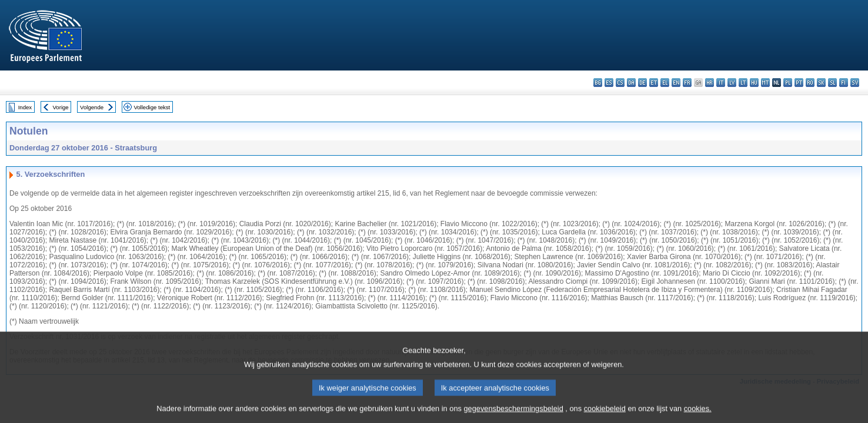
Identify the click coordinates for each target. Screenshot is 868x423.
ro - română (810, 83)
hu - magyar (754, 83)
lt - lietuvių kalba (743, 83)
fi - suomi (844, 83)
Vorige (61, 107)
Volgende (92, 107)
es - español (609, 83)
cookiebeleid (605, 414)
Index (25, 107)
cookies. (698, 414)
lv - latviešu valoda (732, 83)
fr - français (687, 83)
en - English (676, 83)
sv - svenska (855, 83)
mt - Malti (765, 83)
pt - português (799, 83)
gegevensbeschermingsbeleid (513, 414)
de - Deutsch (642, 83)
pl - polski (788, 83)
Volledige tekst (152, 107)
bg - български (598, 83)
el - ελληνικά (665, 83)
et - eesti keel (654, 83)
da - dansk (631, 83)
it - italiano (721, 83)
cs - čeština (620, 83)
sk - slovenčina (821, 83)
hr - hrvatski (710, 83)
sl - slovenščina (832, 83)
